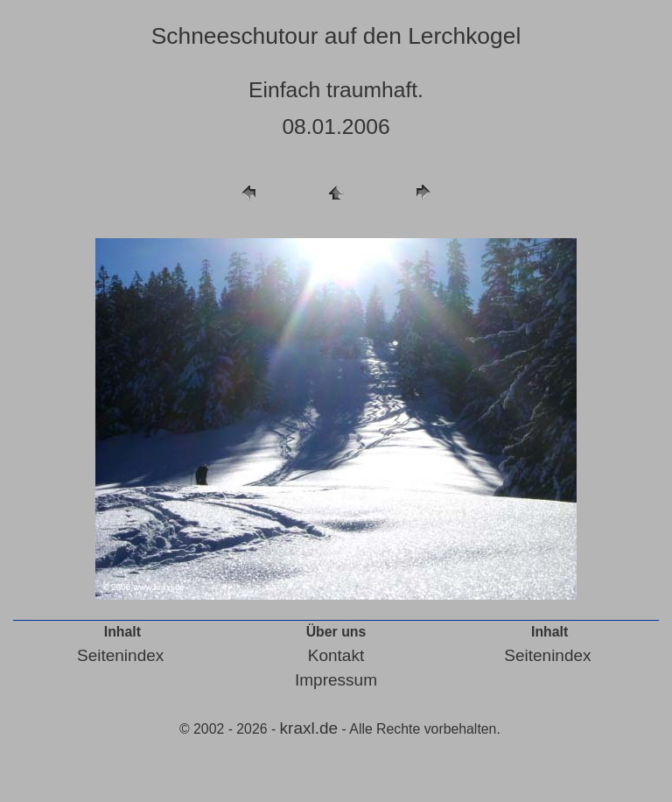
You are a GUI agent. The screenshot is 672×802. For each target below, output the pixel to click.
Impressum (336, 680)
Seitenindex (120, 655)
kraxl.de (309, 728)
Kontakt (336, 655)
